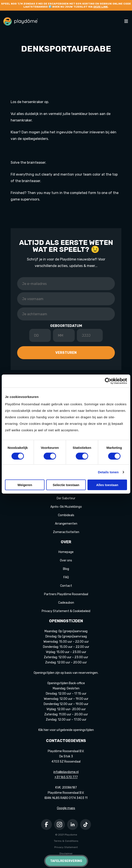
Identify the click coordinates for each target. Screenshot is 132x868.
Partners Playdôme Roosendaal (66, 594)
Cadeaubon (66, 603)
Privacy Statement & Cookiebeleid (66, 611)
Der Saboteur (66, 498)
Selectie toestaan (66, 485)
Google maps (66, 808)
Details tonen (108, 472)
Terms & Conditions (66, 841)
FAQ (66, 577)
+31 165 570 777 (66, 777)
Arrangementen (66, 524)
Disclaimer (66, 853)
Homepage (66, 552)
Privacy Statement (66, 847)
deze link (101, 7)
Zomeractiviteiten (66, 532)
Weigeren (25, 485)
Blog (66, 569)
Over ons (66, 560)
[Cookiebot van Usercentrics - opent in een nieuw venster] (108, 381)
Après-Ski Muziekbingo (66, 507)
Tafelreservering (66, 861)
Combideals (66, 515)
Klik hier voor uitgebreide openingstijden (66, 730)
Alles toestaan (107, 485)
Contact (66, 586)
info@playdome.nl (66, 772)
